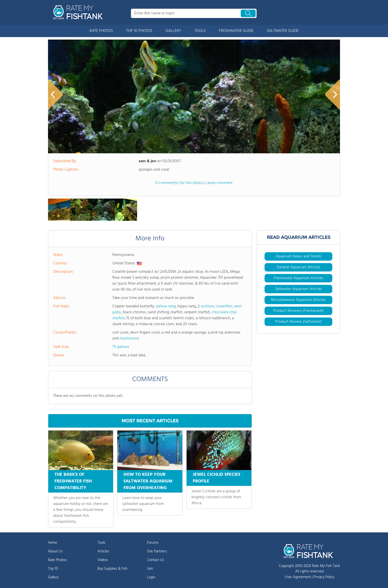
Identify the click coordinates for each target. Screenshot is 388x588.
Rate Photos (57, 560)
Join (150, 569)
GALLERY (173, 31)
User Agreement (298, 577)
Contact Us (156, 560)
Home (53, 543)
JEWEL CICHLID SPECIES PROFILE (217, 478)
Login (151, 577)
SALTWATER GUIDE (283, 31)
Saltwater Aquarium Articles (299, 289)
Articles (103, 551)
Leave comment (219, 183)
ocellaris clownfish (216, 306)
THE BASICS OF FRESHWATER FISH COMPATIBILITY (73, 481)
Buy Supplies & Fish (112, 569)
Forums (153, 543)
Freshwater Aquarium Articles (299, 278)
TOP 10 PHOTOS (139, 31)
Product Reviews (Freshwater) (299, 311)
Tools (101, 543)
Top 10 (53, 569)
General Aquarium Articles (299, 267)
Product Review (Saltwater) (298, 322)
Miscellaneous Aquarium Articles (298, 300)
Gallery (53, 577)
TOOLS (200, 31)
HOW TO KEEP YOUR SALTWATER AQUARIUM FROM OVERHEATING (148, 481)
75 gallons (121, 347)
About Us (55, 551)
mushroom (128, 339)
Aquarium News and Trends (299, 256)
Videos (103, 560)
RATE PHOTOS (101, 31)
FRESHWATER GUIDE (236, 31)
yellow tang (166, 306)
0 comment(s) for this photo (179, 183)
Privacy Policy (324, 577)
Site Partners (157, 551)
